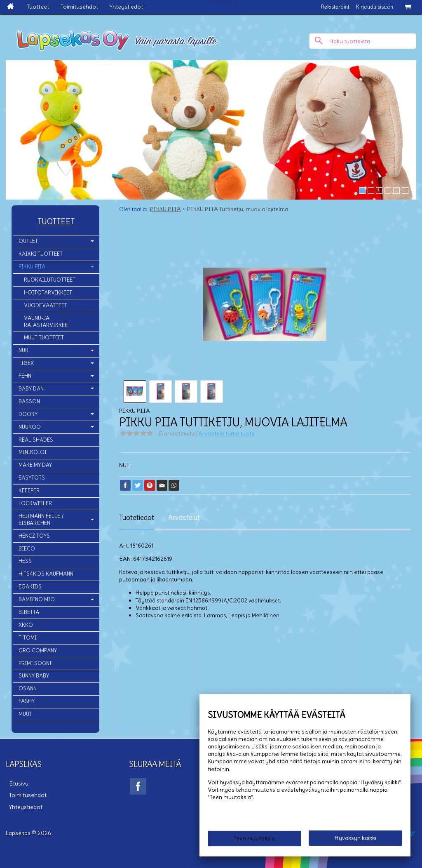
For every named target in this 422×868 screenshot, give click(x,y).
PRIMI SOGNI (35, 663)
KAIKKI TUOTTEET (41, 254)
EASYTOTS (32, 478)
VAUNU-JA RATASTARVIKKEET (47, 322)
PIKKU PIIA (32, 267)
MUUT (25, 714)
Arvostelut (184, 518)
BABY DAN (31, 389)
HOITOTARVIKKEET (48, 293)
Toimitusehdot (79, 7)
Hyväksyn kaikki (355, 840)
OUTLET (28, 241)
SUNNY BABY (34, 676)
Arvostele (226, 433)
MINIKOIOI (33, 452)
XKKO (26, 625)
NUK (23, 350)
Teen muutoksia (254, 840)
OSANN (28, 688)
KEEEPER (29, 490)
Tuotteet (38, 7)
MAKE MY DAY (35, 465)
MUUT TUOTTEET (44, 338)
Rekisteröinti (336, 7)
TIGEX (26, 363)
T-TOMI (28, 638)
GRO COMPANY (38, 650)
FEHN (25, 376)
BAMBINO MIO (37, 599)
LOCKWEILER (35, 503)
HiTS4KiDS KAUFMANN (46, 574)
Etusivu (15, 782)
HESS (25, 561)
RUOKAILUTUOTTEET (50, 280)
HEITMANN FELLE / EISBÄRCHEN (41, 520)
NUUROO (30, 427)
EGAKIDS (30, 587)
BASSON (29, 401)
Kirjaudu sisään (375, 7)
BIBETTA (29, 612)
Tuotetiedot (137, 518)
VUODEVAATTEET (46, 305)
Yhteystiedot (126, 7)
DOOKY (28, 414)
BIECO (27, 549)
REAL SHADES (36, 440)
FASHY (27, 701)
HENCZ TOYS (34, 536)
